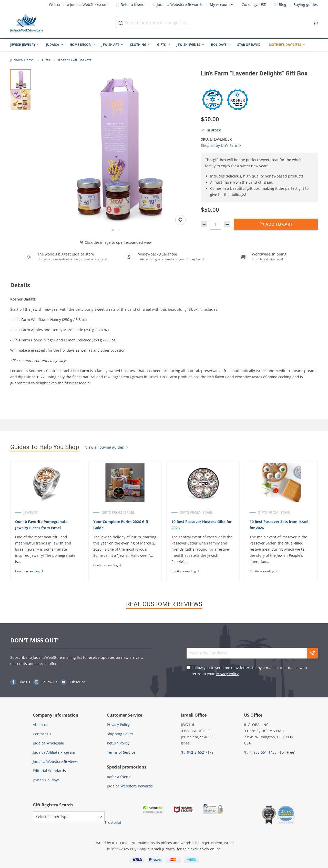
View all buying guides (107, 448)
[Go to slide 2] (119, 230)
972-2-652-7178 (200, 752)
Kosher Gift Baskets (75, 60)
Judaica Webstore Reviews (55, 761)
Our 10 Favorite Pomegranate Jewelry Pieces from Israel (41, 525)
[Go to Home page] (26, 23)
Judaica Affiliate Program (54, 752)
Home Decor (80, 45)
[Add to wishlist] (180, 220)
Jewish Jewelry (23, 45)
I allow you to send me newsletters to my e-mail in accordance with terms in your (249, 671)
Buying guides (306, 5)
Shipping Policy (120, 734)
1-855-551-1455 (263, 752)
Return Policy (118, 743)
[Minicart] (315, 23)
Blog (283, 5)
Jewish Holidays (46, 780)
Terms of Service (121, 752)
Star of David (249, 45)
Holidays (219, 45)
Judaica (53, 45)
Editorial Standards (49, 771)
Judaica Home (22, 60)
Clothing (138, 45)
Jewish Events (188, 45)
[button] (116, 148)
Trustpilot (113, 822)
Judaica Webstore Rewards (177, 4)
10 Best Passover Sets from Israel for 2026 (280, 525)
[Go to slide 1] (113, 230)
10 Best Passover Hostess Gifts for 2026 (202, 525)
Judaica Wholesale (48, 743)
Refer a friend (130, 4)
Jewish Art (110, 45)
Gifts (161, 45)
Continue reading (29, 572)
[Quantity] (216, 225)
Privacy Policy (227, 674)
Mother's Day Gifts (285, 45)
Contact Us (42, 734)
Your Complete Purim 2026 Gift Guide (121, 525)
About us (40, 725)
